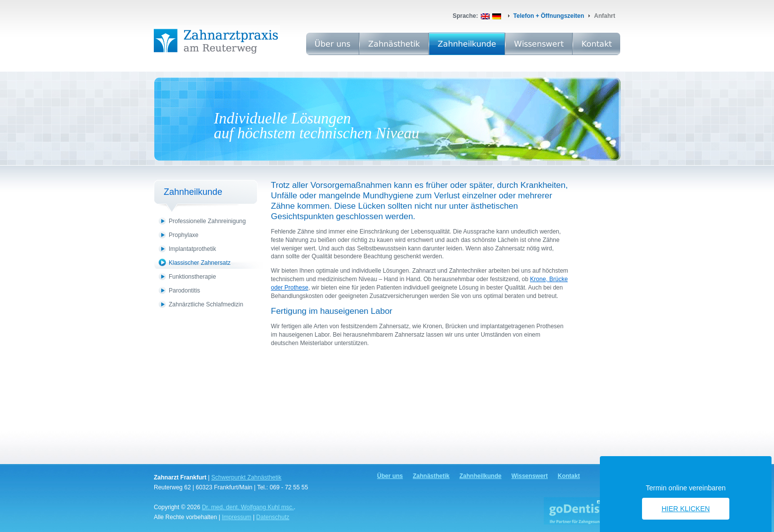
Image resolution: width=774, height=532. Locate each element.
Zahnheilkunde (467, 44)
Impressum (236, 517)
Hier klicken (685, 509)
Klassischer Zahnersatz (200, 263)
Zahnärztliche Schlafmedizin (206, 304)
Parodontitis (184, 291)
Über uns (332, 44)
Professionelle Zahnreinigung (207, 221)
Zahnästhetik (394, 44)
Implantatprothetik (192, 249)
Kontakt (597, 44)
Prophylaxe (184, 235)
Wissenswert (539, 44)
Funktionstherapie (192, 277)
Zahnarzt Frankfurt (180, 477)
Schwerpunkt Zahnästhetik (246, 477)
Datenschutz (273, 517)
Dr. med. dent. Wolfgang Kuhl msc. (248, 507)
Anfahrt (605, 16)
